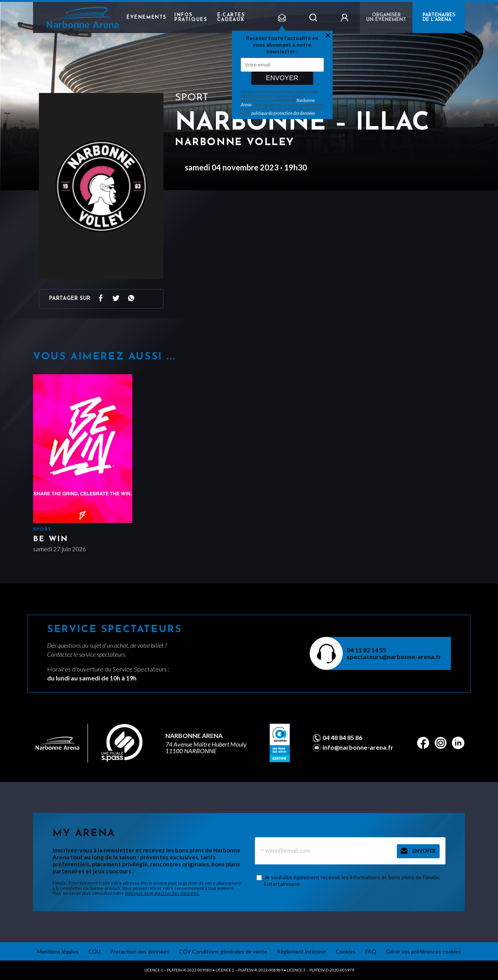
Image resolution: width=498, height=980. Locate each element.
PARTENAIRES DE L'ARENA (439, 18)
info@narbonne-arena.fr (358, 747)
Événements (146, 18)
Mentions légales (58, 951)
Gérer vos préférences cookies (423, 951)
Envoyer (282, 78)
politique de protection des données (283, 113)
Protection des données (140, 951)
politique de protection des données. (162, 893)
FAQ (371, 951)
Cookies (346, 951)
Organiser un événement (386, 18)
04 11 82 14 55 (366, 650)
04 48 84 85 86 (342, 738)
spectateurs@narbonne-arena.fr (394, 657)
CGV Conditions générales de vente (223, 951)
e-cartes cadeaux (231, 18)
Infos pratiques (191, 18)
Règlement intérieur (302, 951)
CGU (94, 951)
